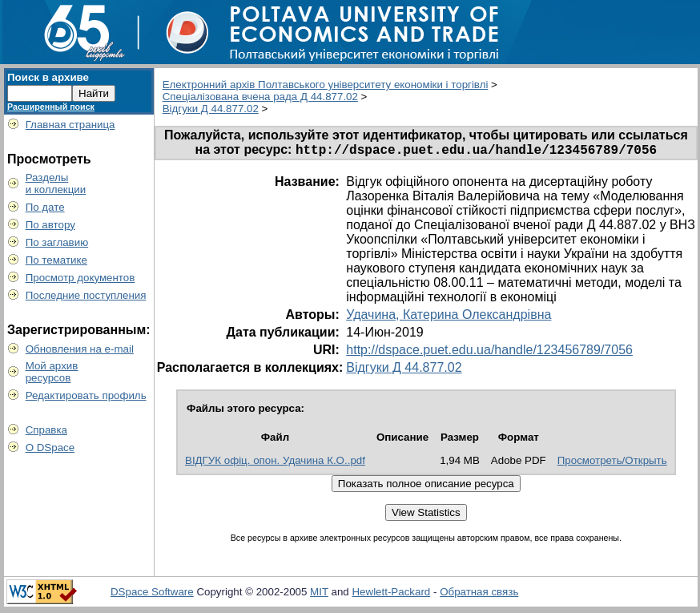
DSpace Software (152, 594)
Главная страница (70, 125)
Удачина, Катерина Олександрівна (449, 317)
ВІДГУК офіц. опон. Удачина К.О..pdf (275, 463)
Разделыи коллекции (56, 183)
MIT (319, 594)
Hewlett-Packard (391, 594)
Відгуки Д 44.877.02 (211, 109)
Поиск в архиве (48, 77)
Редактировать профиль (86, 395)
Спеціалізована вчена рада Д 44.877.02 (260, 97)
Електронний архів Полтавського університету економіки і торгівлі (326, 85)
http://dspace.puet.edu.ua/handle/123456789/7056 (489, 352)
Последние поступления (86, 295)
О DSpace (50, 448)
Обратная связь (479, 594)
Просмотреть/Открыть (612, 463)
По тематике (56, 260)
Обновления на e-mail (80, 349)
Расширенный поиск (51, 107)
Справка (46, 430)
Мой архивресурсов (52, 372)
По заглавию (57, 242)
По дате (45, 207)
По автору (50, 225)
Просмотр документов (80, 278)
